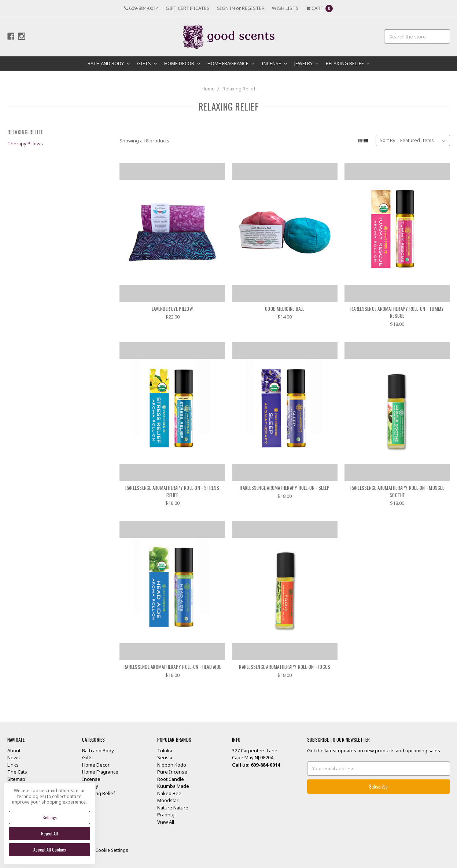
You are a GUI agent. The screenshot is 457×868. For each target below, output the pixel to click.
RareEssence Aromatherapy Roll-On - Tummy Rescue (397, 312)
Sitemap (16, 779)
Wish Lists (285, 8)
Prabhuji (166, 815)
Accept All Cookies (50, 850)
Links (13, 765)
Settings (50, 817)
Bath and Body (109, 63)
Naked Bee (169, 793)
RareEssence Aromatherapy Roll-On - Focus (285, 667)
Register (253, 8)
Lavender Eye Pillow (172, 309)
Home (208, 89)
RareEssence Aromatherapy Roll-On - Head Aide (172, 667)
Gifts (147, 63)
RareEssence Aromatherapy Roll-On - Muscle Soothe (397, 491)
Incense (274, 63)
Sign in (226, 8)
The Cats (17, 772)
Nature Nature (173, 808)
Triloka (165, 750)
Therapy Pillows (25, 144)
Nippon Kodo (172, 765)
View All (166, 822)
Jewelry (306, 63)
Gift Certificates (188, 8)
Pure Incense (172, 772)
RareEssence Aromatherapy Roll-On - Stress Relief (172, 491)
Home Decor (182, 63)
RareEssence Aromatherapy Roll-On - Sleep (285, 488)
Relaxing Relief (348, 63)
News (14, 757)
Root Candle (171, 779)
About (14, 750)
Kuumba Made (173, 786)
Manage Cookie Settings (103, 850)
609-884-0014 (141, 8)
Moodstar (168, 800)
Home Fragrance (231, 63)
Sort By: (388, 140)
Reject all (49, 833)
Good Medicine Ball (285, 309)
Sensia (165, 757)
